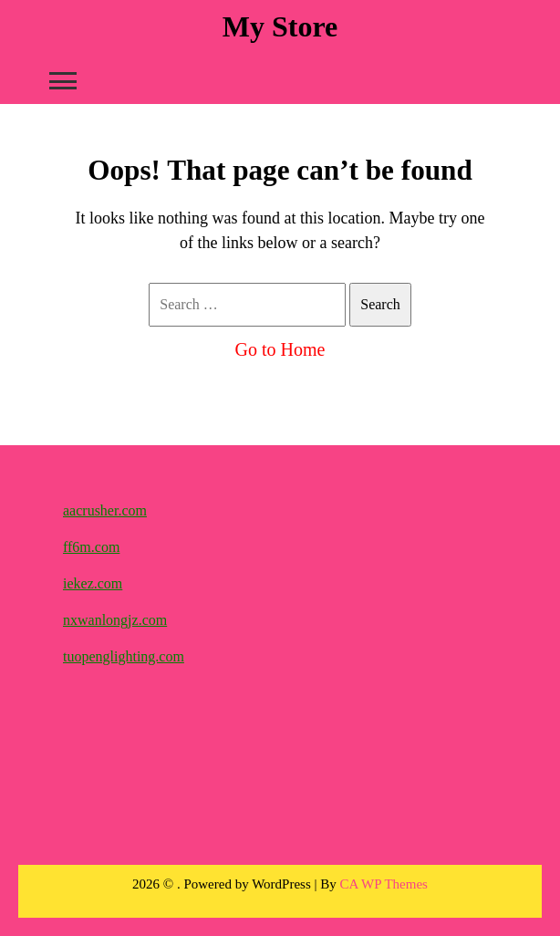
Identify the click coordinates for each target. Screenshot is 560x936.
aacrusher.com (105, 510)
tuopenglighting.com (124, 656)
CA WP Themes (384, 884)
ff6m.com (91, 547)
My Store (280, 26)
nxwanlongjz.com (115, 620)
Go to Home (280, 349)
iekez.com (93, 583)
